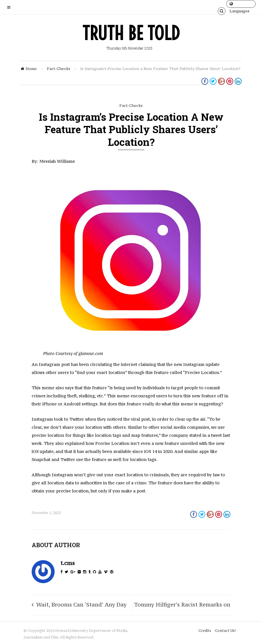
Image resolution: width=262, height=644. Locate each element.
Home (31, 69)
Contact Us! (225, 631)
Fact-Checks (59, 69)
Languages (239, 5)
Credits (205, 631)
